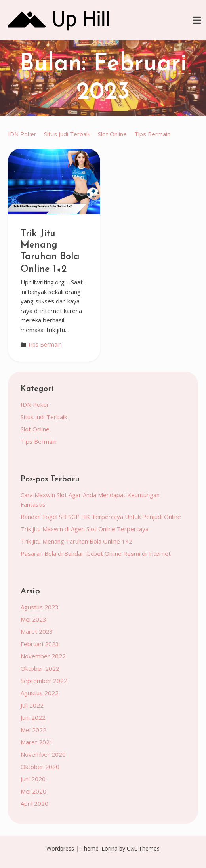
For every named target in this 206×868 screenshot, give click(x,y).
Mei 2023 (33, 619)
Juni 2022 (33, 717)
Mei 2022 (33, 730)
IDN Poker (22, 134)
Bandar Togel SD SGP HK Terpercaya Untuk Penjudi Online (101, 517)
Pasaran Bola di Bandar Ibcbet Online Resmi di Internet (96, 553)
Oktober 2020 (40, 767)
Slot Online (112, 134)
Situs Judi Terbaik (67, 134)
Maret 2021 (37, 742)
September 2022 (44, 681)
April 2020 (34, 803)
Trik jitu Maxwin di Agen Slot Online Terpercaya (85, 529)
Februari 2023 (40, 644)
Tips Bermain (152, 134)
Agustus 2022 (40, 693)
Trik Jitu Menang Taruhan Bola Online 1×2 (50, 251)
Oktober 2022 (40, 668)
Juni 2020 (33, 779)
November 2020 (43, 754)
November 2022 (43, 656)
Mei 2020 (33, 791)
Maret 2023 (37, 631)
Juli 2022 (32, 705)
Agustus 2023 (40, 607)
